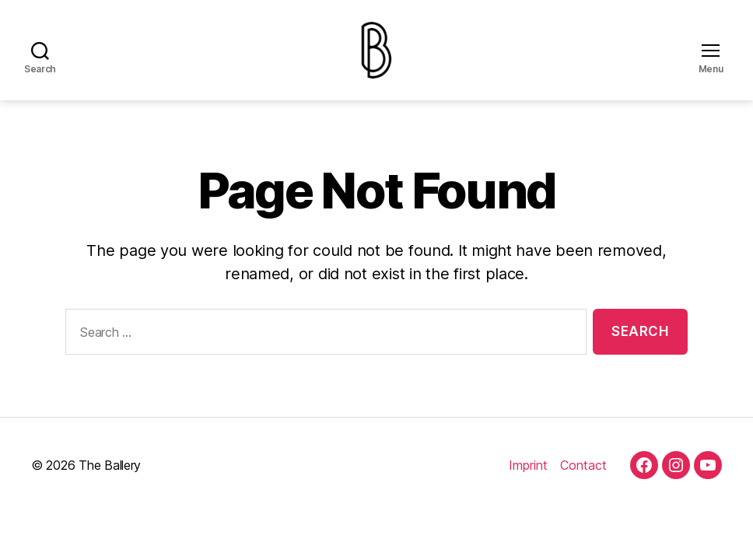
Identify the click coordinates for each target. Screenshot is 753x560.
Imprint (528, 478)
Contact (583, 478)
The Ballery (110, 478)
